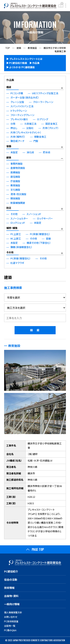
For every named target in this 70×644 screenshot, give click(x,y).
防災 (9, 208)
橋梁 (9, 87)
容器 (9, 146)
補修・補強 (12, 228)
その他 (10, 252)
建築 (9, 157)
